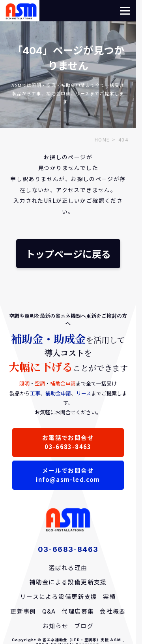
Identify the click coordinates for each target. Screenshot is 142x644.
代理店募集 (78, 612)
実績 (109, 597)
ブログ (84, 626)
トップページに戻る (68, 254)
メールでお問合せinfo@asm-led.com (68, 475)
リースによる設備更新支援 (59, 597)
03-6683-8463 (68, 549)
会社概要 (113, 612)
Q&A (49, 612)
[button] (125, 11)
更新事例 (23, 612)
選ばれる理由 (68, 568)
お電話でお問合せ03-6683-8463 (68, 442)
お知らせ (56, 626)
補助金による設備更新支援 (68, 582)
